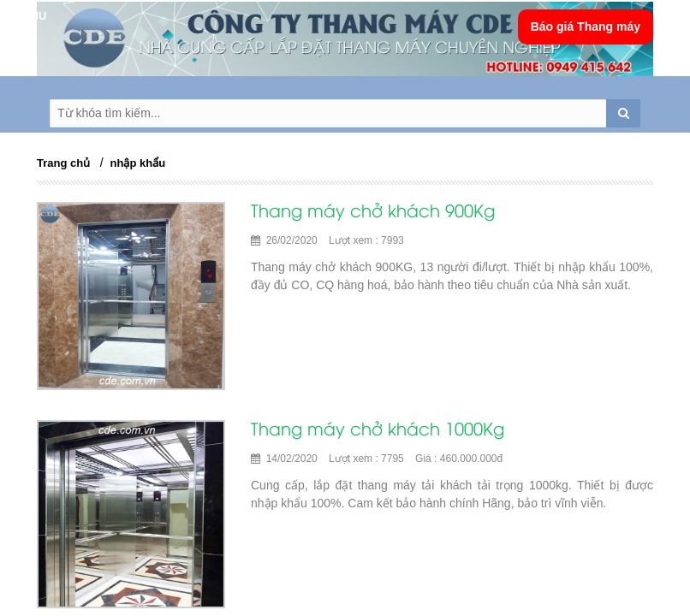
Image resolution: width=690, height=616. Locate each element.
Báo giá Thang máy (586, 27)
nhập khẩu (138, 163)
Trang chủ (63, 163)
